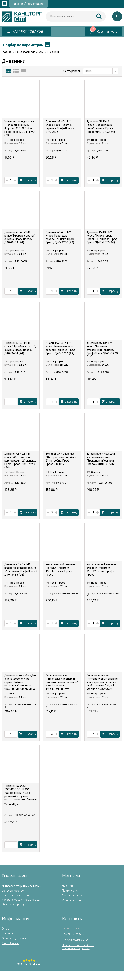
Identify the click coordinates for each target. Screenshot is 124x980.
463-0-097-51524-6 (62, 706)
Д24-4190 (20, 151)
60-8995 (61, 483)
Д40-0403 (21, 261)
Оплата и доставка (14, 939)
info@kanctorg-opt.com (77, 940)
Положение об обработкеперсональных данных (78, 947)
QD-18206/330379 (25, 815)
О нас (6, 929)
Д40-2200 (62, 261)
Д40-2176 (61, 151)
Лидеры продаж (72, 901)
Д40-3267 (20, 483)
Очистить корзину (13, 904)
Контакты (8, 934)
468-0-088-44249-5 (103, 595)
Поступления (70, 891)
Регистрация (35, 4)
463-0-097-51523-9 (103, 706)
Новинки (67, 886)
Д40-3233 (62, 372)
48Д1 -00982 (105, 483)
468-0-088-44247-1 (62, 595)
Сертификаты (10, 943)
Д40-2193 (103, 151)
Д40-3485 (21, 593)
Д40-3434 (21, 372)
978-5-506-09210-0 (20, 706)
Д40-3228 (103, 372)
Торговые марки (72, 896)
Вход (20, 4)
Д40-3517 (103, 261)
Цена (89, 71)
